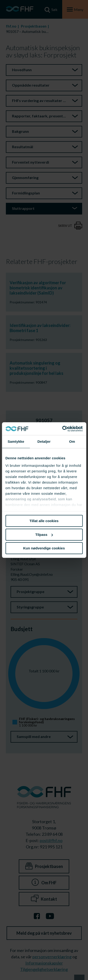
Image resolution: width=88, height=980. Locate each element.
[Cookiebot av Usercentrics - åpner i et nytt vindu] (63, 429)
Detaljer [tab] (44, 441)
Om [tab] (72, 441)
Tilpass (44, 535)
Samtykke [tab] (16, 441)
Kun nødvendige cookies (44, 548)
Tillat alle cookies (44, 521)
